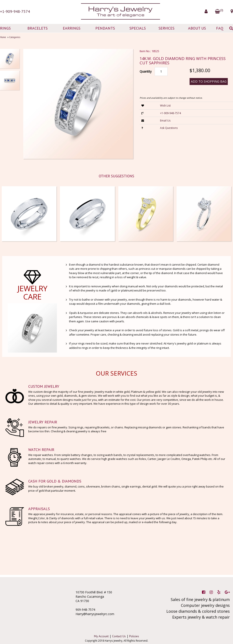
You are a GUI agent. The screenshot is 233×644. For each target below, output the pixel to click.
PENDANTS (105, 28)
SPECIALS (138, 28)
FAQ (220, 28)
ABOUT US (197, 28)
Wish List (165, 106)
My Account (101, 636)
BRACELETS (37, 28)
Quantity (146, 71)
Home (3, 37)
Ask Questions (169, 128)
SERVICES (166, 28)
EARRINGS (72, 28)
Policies (134, 636)
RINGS (5, 28)
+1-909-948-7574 (15, 11)
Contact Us (119, 636)
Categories (15, 37)
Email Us (165, 121)
